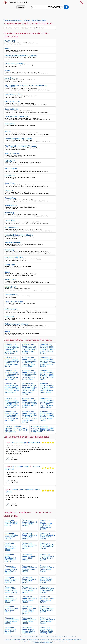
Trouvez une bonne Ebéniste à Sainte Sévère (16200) (11, 536)
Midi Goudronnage (19, 443)
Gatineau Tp (9, 250)
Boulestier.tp (9, 213)
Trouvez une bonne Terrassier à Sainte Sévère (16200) (47, 620)
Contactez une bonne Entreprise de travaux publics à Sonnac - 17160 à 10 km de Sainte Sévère (16, 429)
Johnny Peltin (10, 265)
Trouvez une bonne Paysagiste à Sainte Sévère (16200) (47, 590)
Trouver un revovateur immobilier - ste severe (15, 639)
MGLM (7, 71)
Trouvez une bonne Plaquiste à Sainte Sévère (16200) (47, 599)
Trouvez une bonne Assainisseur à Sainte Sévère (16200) (10, 547)
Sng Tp (7, 331)
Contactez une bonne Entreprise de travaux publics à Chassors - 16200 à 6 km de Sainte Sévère (29, 375)
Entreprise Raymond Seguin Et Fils (18, 139)
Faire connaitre (45, 637)
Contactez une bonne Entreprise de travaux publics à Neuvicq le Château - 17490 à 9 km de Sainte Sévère (30, 417)
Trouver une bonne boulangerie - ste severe (72, 639)
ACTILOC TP (10, 161)
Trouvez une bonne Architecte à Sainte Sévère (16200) (30, 523)
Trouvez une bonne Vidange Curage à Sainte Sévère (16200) (29, 630)
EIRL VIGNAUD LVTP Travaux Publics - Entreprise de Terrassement (26, 86)
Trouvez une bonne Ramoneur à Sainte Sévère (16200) (47, 609)
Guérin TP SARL (11, 309)
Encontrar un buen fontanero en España (43, 643)
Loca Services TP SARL (14, 257)
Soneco (8, 48)
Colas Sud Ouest (11, 109)
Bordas (7, 272)
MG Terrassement (12, 228)
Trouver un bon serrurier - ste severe (36, 639)
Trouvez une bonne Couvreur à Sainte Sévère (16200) (29, 557)
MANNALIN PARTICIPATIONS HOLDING (21, 56)
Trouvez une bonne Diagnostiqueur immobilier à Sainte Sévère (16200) (46, 525)
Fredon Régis (10, 220)
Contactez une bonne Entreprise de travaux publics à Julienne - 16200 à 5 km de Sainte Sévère (47, 362)
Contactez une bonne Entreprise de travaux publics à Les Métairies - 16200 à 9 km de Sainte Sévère (12, 416)
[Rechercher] (66, 7)
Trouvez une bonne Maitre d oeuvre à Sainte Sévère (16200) (11, 590)
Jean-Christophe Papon (14, 94)
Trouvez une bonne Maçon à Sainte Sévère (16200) (46, 580)
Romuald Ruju (10, 198)
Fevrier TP (9, 191)
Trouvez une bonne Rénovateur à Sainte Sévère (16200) (12, 620)
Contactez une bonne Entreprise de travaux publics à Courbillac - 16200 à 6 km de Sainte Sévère (12, 375)
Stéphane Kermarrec (13, 242)
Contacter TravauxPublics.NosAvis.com (31, 637)
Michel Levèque (11, 205)
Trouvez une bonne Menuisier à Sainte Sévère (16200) (30, 590)
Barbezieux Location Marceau (16, 324)
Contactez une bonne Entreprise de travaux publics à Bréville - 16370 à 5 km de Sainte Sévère (12, 362)
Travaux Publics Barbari (14, 302)
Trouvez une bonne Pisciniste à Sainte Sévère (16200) (29, 599)
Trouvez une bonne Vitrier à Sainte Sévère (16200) (10, 630)
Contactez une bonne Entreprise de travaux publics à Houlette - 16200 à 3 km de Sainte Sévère (30, 349)
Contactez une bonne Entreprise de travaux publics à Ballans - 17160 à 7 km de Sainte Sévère (47, 375)
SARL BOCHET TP (12, 102)
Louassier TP (10, 176)
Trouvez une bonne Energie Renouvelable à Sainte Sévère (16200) (11, 569)
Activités (21, 7)
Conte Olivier (10, 183)
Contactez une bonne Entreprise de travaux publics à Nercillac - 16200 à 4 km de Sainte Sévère (48, 349)
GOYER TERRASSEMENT (22, 489)
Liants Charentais (11, 78)
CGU (57, 637)
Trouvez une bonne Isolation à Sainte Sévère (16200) (29, 580)
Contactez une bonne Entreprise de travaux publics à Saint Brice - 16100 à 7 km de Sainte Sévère (47, 388)
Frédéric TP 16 (10, 279)
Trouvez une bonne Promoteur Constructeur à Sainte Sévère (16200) (29, 610)
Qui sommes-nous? (16, 637)
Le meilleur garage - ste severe (24, 641)
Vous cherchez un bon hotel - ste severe (42, 641)
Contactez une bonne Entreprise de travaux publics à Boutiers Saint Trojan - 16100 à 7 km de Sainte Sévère (29, 389)
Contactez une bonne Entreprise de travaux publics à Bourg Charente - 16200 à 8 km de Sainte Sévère (12, 403)
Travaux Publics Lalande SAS (16, 116)
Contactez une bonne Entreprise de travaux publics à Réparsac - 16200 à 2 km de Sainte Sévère (12, 349)
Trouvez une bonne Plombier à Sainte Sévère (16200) (11, 609)
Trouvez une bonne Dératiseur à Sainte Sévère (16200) (11, 523)
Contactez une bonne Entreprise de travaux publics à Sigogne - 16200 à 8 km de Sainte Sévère (30, 403)
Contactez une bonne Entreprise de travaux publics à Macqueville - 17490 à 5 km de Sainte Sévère (29, 362)
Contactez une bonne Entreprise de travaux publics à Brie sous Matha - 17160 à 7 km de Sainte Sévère (12, 388)
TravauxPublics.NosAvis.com (20, 2)
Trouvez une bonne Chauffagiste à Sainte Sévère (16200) (10, 558)
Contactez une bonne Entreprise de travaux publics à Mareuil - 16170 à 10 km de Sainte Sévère (43, 429)
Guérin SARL (10, 317)
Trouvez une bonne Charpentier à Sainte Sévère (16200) (47, 546)
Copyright (61, 637)
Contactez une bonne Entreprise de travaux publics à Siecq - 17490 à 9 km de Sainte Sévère (47, 416)
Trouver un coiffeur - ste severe (53, 639)
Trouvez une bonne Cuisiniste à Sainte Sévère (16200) (30, 536)
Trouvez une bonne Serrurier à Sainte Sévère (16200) (29, 620)
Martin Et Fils (10, 124)
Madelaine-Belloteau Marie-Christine (19, 235)
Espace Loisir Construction (15, 63)
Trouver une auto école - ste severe (62, 641)
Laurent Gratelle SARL (21, 467)
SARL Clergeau (11, 168)
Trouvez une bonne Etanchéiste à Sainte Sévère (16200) (30, 569)
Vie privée (52, 637)
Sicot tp (8, 131)
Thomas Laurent (11, 294)
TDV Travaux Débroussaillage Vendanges (21, 146)
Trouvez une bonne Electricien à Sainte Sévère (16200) (47, 557)
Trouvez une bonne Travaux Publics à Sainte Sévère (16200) (47, 630)
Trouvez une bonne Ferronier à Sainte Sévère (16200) (12, 580)
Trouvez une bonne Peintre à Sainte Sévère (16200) (11, 599)
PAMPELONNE (34, 443)
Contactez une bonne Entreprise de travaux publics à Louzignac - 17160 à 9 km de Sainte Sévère (47, 403)
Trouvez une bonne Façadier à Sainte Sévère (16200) (47, 569)
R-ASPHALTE (10, 41)
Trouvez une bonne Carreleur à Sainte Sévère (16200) (29, 546)
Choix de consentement (70, 637)
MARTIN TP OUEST (12, 154)
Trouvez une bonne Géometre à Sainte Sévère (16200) (47, 536)
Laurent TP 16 (10, 287)
